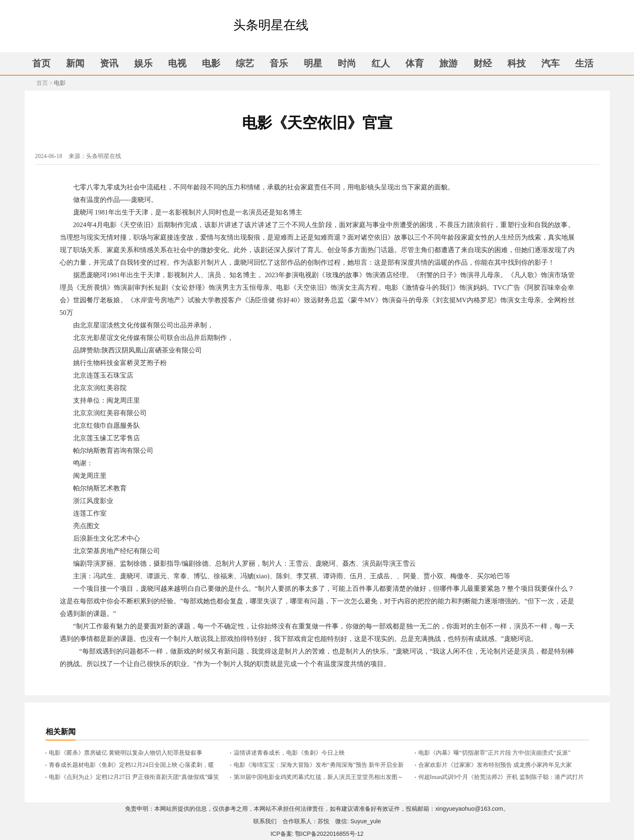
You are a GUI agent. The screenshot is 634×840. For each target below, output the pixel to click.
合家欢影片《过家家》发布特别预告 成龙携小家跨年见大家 (495, 765)
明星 (313, 63)
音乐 (279, 63)
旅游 (448, 63)
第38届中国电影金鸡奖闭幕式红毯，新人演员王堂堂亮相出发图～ (318, 777)
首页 (41, 63)
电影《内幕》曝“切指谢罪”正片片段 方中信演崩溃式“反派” (494, 753)
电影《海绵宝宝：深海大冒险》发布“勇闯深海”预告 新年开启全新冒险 (319, 766)
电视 (177, 63)
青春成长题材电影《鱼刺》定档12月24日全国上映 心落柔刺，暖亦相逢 (132, 766)
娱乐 (143, 63)
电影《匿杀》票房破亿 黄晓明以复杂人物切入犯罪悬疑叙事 (126, 753)
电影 (211, 63)
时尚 (347, 63)
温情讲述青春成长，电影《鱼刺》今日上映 (289, 753)
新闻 (75, 63)
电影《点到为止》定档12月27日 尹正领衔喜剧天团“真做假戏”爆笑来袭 (134, 778)
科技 (517, 63)
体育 (415, 63)
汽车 (550, 63)
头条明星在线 (271, 25)
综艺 (245, 63)
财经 (483, 63)
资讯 (109, 63)
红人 (381, 63)
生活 (584, 63)
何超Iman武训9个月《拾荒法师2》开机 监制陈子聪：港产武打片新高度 (501, 778)
